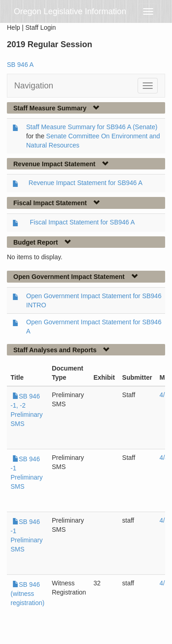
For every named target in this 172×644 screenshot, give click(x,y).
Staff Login (41, 27)
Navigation (34, 86)
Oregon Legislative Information (70, 11)
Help (14, 27)
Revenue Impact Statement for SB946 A (85, 183)
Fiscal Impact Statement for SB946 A (82, 222)
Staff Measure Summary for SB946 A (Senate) (92, 127)
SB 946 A (20, 65)
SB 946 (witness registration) (28, 594)
